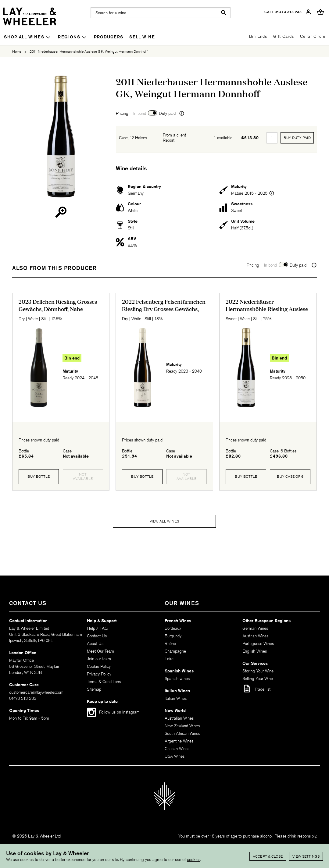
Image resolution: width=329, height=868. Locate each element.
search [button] (224, 13)
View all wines (164, 522)
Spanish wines (177, 678)
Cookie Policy (99, 666)
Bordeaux (173, 628)
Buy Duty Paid (297, 138)
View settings (306, 856)
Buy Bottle (39, 477)
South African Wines (182, 733)
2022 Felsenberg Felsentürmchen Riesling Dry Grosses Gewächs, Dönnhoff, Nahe (164, 309)
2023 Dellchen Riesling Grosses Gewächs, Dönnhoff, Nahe (58, 306)
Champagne (175, 651)
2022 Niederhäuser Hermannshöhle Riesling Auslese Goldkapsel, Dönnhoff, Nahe (267, 309)
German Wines (255, 628)
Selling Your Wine (258, 678)
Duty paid (167, 114)
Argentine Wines (179, 741)
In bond (140, 114)
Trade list (256, 689)
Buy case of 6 (290, 477)
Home (17, 52)
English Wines (255, 651)
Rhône (170, 643)
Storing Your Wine (258, 671)
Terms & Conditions (104, 682)
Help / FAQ (97, 628)
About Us (95, 643)
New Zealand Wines (182, 726)
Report (169, 141)
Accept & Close (268, 856)
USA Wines (175, 756)
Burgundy (173, 636)
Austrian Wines (255, 636)
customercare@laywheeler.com (36, 692)
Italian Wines (176, 698)
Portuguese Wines (258, 643)
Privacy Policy (99, 674)
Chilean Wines (177, 749)
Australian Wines (179, 718)
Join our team (99, 659)
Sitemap (94, 689)
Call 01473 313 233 (283, 12)
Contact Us (97, 636)
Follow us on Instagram (119, 712)
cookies (194, 859)
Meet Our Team (100, 651)
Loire (169, 659)
